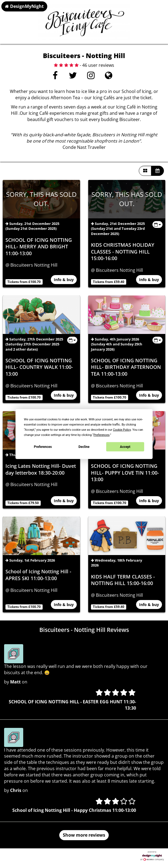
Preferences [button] (101, 435)
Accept (125, 447)
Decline (84, 447)
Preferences (43, 447)
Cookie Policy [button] (122, 430)
